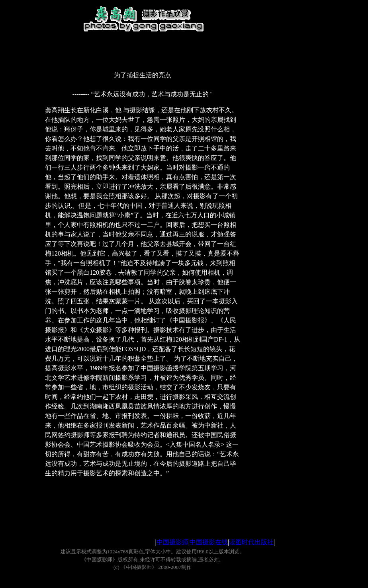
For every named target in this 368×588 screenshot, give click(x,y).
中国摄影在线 (209, 542)
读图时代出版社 (251, 542)
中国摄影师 (172, 542)
